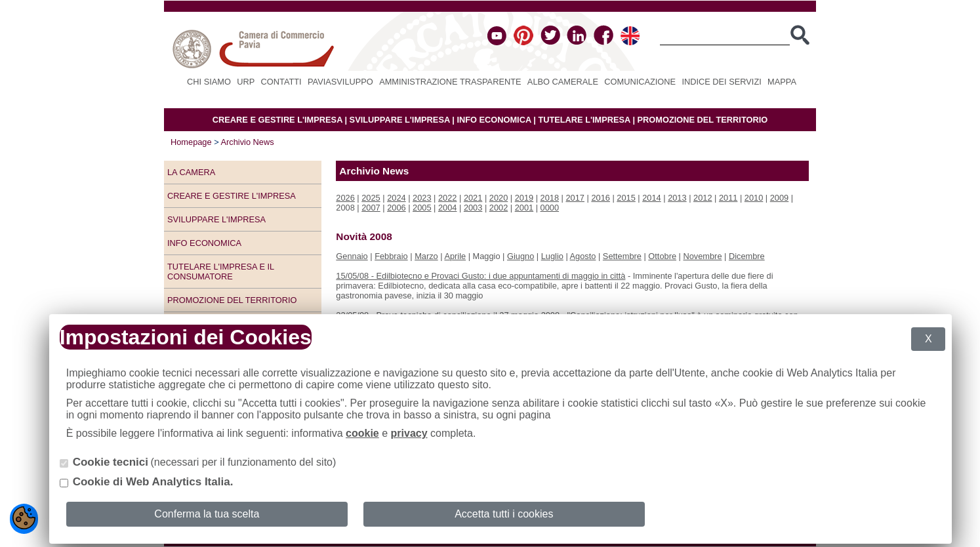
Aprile (455, 256)
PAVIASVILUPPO (340, 82)
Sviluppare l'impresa (216, 219)
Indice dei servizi (721, 82)
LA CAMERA (191, 172)
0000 (550, 208)
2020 (499, 198)
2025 (371, 198)
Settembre (622, 256)
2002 (499, 208)
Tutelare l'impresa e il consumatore (221, 272)
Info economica (204, 243)
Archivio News (248, 142)
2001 (524, 208)
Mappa (782, 82)
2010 (754, 198)
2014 (651, 198)
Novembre (702, 256)
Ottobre (662, 256)
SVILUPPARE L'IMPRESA (400, 120)
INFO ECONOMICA (494, 120)
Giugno (521, 256)
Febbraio (391, 256)
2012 (703, 198)
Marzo (426, 256)
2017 (575, 198)
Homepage (191, 142)
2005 (422, 208)
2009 (779, 198)
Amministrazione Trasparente (450, 82)
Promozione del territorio (232, 300)
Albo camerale (563, 82)
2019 (524, 198)
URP (246, 82)
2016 (600, 198)
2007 (371, 208)
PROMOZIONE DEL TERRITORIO (703, 120)
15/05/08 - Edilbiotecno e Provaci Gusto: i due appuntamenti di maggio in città (480, 276)
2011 (728, 198)
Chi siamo (209, 82)
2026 (345, 198)
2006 (396, 208)
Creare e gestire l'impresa (232, 196)
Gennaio (352, 256)
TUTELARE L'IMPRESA (584, 120)
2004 (447, 208)
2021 (473, 198)
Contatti (281, 82)
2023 (422, 198)
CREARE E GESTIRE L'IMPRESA (277, 120)
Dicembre (747, 256)
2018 (550, 198)
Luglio (552, 256)
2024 (396, 198)
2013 (677, 198)
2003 (473, 208)
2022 (447, 198)
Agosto (583, 256)
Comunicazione (640, 82)
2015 (626, 198)
